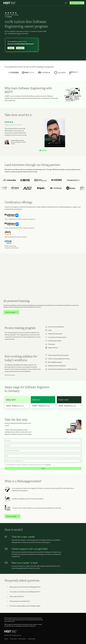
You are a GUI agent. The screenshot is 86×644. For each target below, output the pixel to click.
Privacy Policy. (48, 465)
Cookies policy (31, 639)
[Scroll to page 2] (42, 150)
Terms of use (13, 639)
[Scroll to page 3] (44, 150)
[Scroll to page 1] (40, 150)
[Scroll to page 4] (46, 150)
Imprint (6, 639)
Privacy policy (22, 639)
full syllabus (12, 375)
